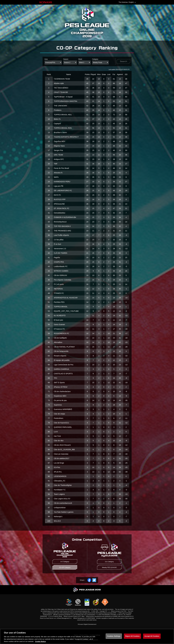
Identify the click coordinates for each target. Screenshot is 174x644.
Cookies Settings (114, 636)
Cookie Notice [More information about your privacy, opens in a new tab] (40, 641)
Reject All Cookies (132, 636)
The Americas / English (126, 2)
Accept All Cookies (152, 636)
